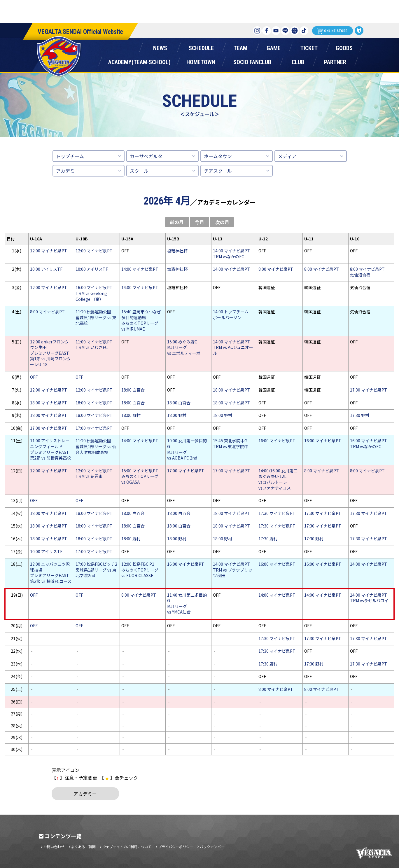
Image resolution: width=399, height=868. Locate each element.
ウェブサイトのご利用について (127, 847)
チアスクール (218, 171)
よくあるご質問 (83, 847)
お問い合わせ (54, 847)
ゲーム (274, 47)
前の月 (177, 222)
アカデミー (68, 171)
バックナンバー (212, 847)
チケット (309, 47)
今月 (199, 222)
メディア (287, 156)
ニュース (160, 47)
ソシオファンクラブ (252, 61)
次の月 (222, 222)
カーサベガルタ (146, 156)
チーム (240, 47)
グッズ (344, 47)
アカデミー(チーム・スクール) (139, 61)
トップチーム (70, 156)
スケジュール (201, 47)
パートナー (335, 61)
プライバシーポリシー (176, 847)
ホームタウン (201, 61)
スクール (139, 171)
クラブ (298, 61)
